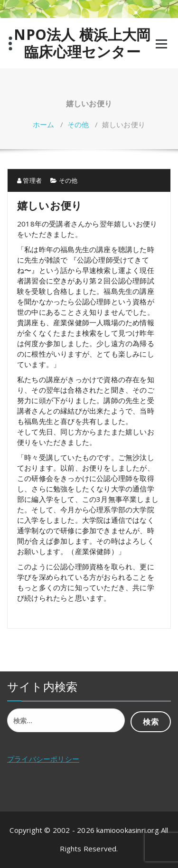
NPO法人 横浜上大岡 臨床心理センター (82, 43)
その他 (78, 124)
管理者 (29, 180)
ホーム (44, 124)
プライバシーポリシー (43, 759)
